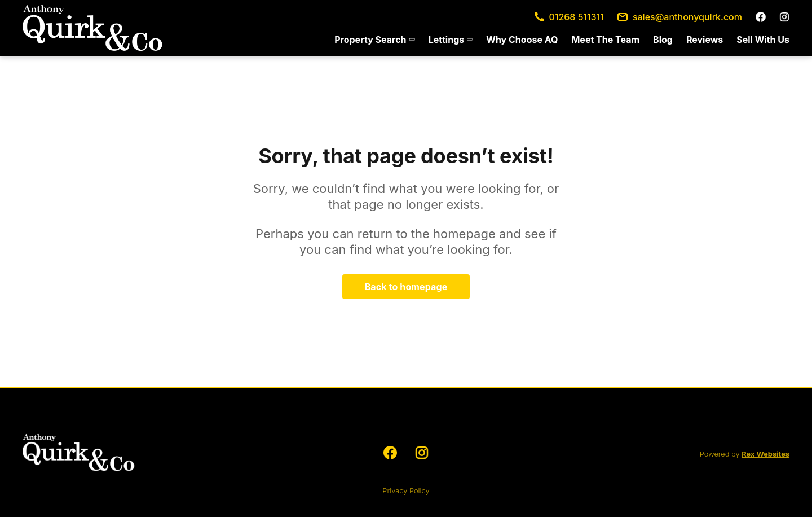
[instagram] (784, 17)
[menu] (559, 40)
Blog (663, 40)
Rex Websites (765, 454)
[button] (374, 40)
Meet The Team (605, 40)
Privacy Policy (406, 491)
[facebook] (761, 17)
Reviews (705, 40)
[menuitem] (374, 40)
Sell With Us (763, 40)
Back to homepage (406, 287)
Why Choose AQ (522, 40)
